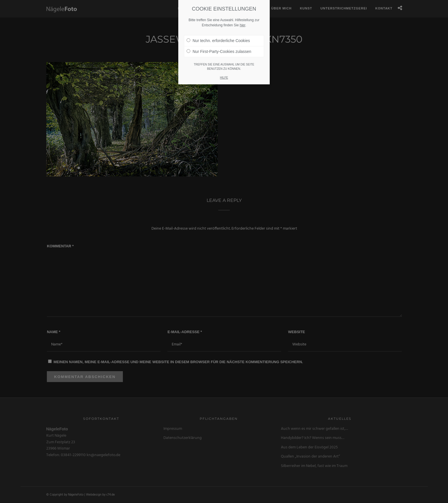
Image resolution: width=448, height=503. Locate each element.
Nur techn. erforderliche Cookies (218, 35)
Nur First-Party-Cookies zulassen (219, 46)
